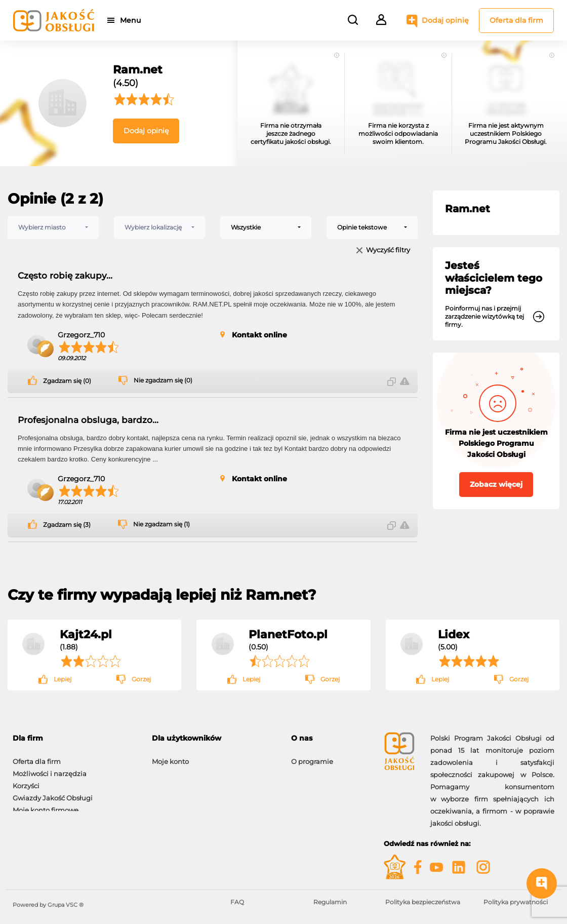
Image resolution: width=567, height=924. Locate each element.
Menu (133, 20)
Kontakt (304, 768)
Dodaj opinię (445, 20)
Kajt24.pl (86, 634)
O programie (312, 756)
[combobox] (53, 227)
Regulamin (330, 902)
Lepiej (63, 679)
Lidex (454, 634)
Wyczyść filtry (388, 251)
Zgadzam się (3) (67, 525)
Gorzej (141, 679)
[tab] (330, 738)
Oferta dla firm (516, 20)
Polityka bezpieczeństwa (423, 902)
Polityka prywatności (516, 902)
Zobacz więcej (496, 484)
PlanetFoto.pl (288, 634)
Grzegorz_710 (81, 335)
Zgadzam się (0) (67, 381)
